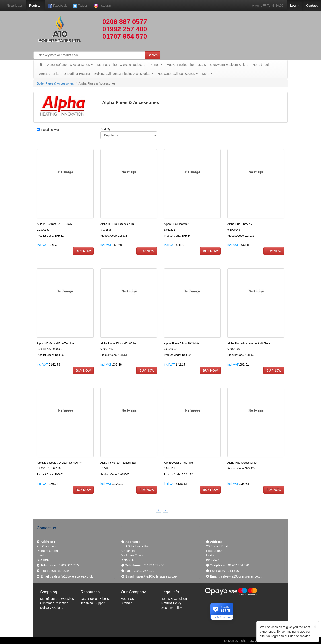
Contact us (46, 528)
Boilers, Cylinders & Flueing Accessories (124, 74)
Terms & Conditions (175, 599)
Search (153, 55)
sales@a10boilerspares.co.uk (72, 576)
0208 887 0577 (125, 22)
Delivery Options (52, 608)
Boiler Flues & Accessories (55, 83)
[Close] (315, 626)
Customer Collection (54, 603)
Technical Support (93, 603)
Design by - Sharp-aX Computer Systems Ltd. (256, 641)
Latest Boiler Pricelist (95, 599)
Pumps (156, 65)
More (207, 74)
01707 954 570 (125, 36)
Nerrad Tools (261, 65)
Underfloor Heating (77, 74)
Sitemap (127, 603)
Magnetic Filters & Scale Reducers (121, 65)
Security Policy (172, 608)
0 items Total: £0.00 (268, 6)
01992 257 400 (125, 29)
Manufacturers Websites (57, 599)
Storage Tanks (49, 74)
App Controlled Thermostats (186, 65)
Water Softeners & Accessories (70, 65)
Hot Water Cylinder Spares (178, 74)
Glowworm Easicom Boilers (229, 65)
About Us (128, 599)
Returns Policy (171, 603)
